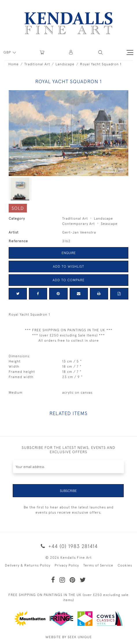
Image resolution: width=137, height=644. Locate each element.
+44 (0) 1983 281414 (68, 546)
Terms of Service (98, 565)
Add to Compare (69, 280)
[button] (100, 52)
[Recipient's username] (68, 467)
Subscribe (68, 491)
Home (14, 64)
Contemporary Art (78, 224)
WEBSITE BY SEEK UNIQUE (69, 637)
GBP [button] (8, 52)
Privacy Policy (67, 565)
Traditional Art (37, 64)
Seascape (109, 224)
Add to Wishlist (68, 267)
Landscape (65, 64)
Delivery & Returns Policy (28, 565)
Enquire (69, 253)
